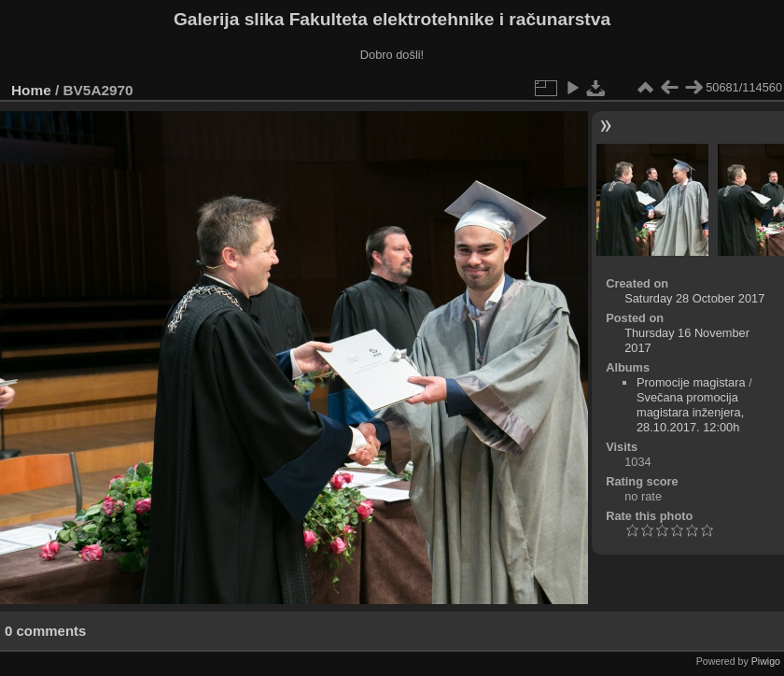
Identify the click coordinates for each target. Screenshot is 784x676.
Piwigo (766, 661)
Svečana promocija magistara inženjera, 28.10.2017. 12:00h (690, 412)
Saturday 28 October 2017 (694, 298)
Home (31, 90)
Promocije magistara (691, 382)
